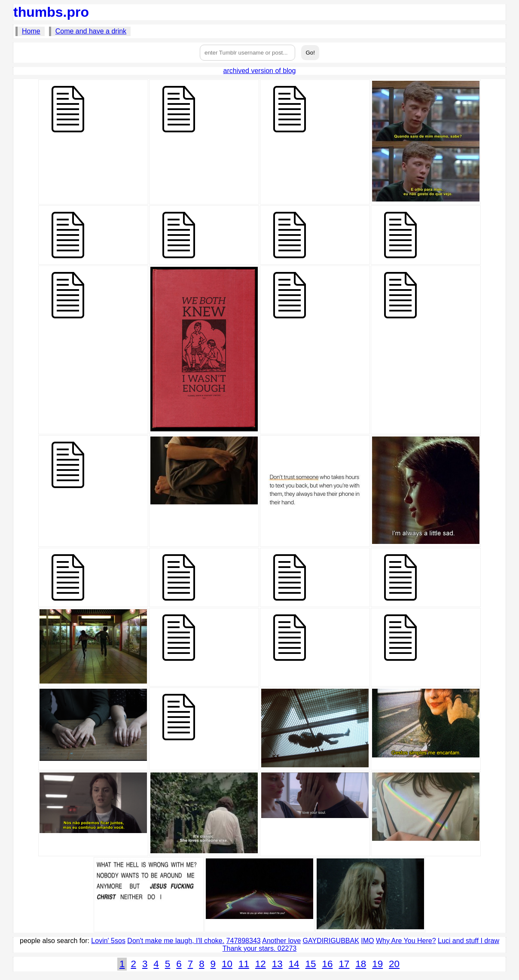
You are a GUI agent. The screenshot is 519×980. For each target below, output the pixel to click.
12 (261, 964)
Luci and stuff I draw (469, 941)
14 (294, 964)
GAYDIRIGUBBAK (331, 941)
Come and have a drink (91, 31)
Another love (281, 941)
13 (277, 964)
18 (361, 964)
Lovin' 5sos (108, 941)
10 (227, 964)
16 (327, 964)
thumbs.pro (51, 12)
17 (344, 964)
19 (377, 964)
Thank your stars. (250, 948)
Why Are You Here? (406, 941)
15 (311, 964)
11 (244, 964)
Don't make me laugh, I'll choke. (176, 941)
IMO (367, 941)
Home (31, 31)
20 (394, 964)
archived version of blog (260, 71)
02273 (287, 948)
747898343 (244, 941)
